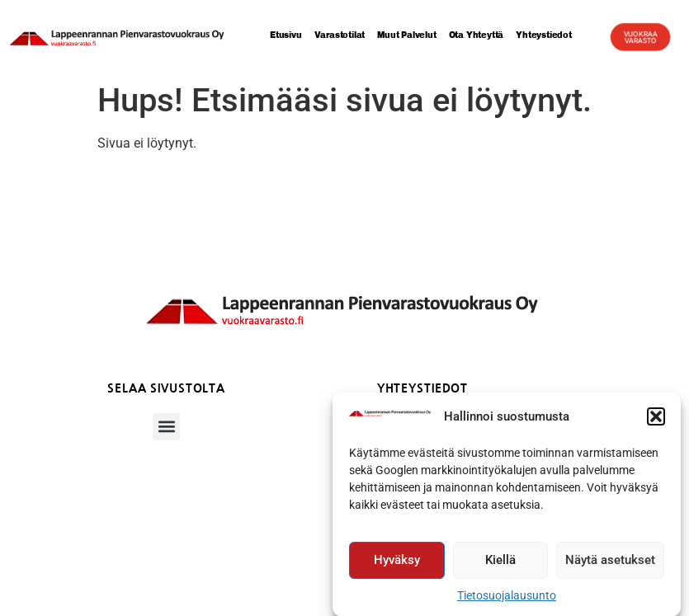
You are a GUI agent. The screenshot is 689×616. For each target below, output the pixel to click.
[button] (656, 420)
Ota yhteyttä (477, 35)
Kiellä (500, 563)
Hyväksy (397, 563)
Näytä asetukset (610, 563)
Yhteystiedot (549, 35)
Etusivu (286, 35)
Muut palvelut (407, 35)
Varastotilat (340, 35)
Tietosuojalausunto (507, 599)
